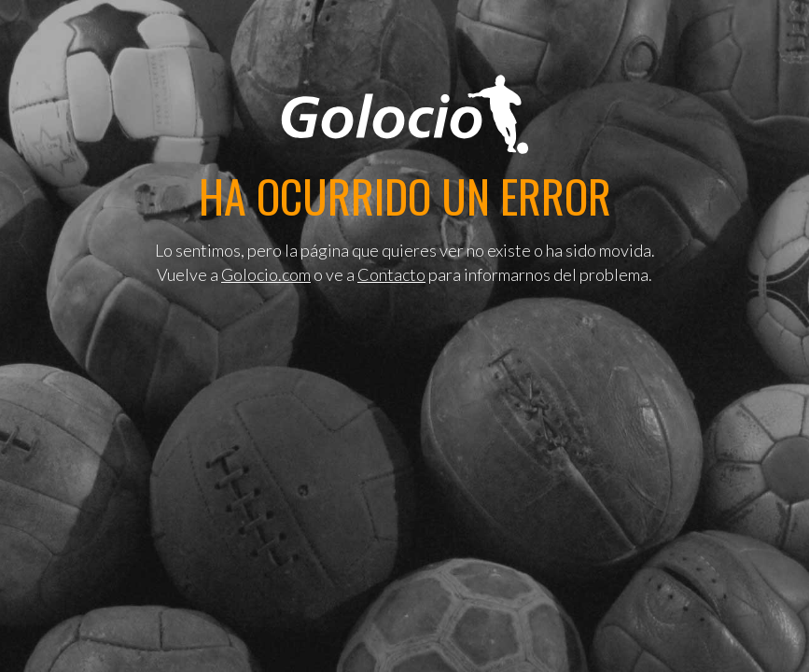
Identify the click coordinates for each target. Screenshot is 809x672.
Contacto (391, 274)
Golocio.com (266, 274)
